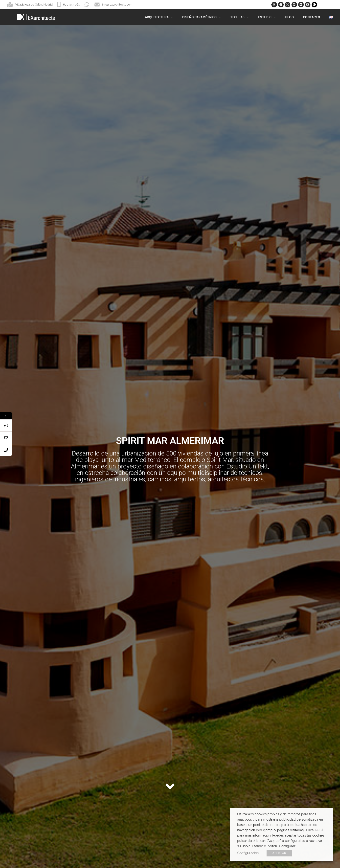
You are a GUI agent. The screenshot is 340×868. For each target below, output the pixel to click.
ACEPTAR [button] (279, 853)
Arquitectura (159, 17)
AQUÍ (319, 830)
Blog (290, 17)
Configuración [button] (248, 853)
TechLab (240, 17)
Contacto (312, 17)
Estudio (267, 17)
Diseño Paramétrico (202, 17)
